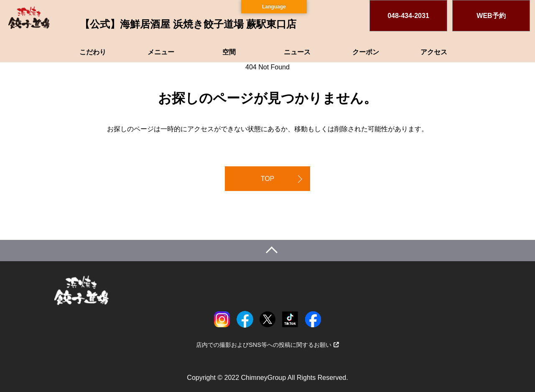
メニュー (161, 52)
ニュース (297, 52)
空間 (229, 52)
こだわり (93, 52)
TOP (268, 179)
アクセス (434, 52)
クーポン (366, 52)
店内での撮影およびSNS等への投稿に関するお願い (267, 345)
